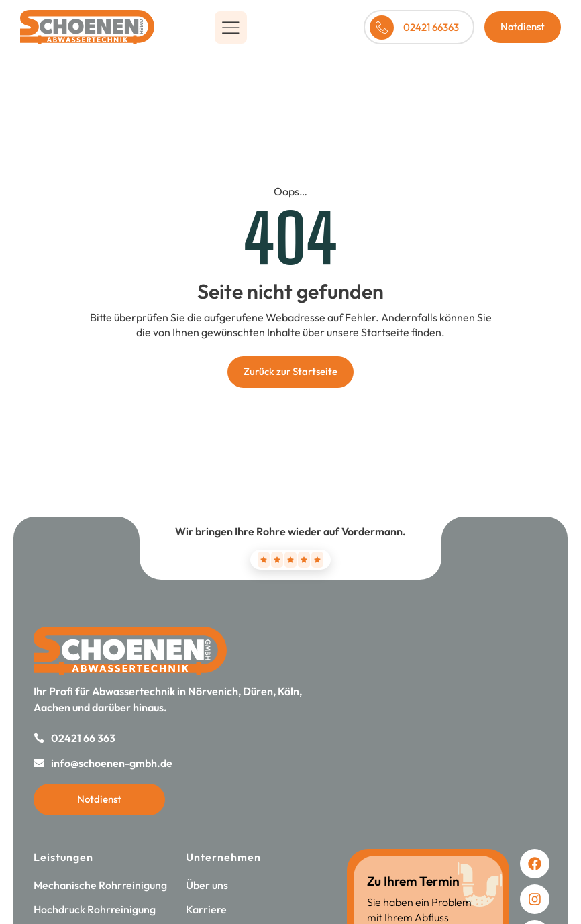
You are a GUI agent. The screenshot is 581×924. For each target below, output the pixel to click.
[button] (231, 28)
